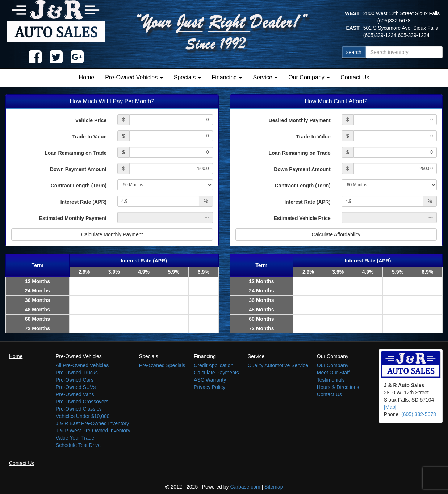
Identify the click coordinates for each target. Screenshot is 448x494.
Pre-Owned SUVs (76, 387)
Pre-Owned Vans (75, 394)
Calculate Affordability (336, 234)
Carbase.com (245, 487)
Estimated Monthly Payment (73, 218)
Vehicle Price (91, 120)
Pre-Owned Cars (75, 380)
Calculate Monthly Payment (112, 234)
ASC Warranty (210, 380)
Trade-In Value (89, 137)
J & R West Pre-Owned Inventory (93, 431)
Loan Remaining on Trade (76, 153)
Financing (227, 77)
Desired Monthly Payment (300, 120)
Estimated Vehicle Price (302, 218)
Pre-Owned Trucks (77, 373)
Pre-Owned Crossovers (82, 402)
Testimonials (331, 380)
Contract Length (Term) (79, 186)
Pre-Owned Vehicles (134, 77)
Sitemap (274, 487)
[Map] (390, 407)
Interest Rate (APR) (84, 202)
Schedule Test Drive (78, 445)
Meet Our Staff (333, 373)
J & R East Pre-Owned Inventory (92, 423)
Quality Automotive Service (278, 365)
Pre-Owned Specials (162, 365)
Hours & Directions (338, 387)
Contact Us (355, 77)
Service (265, 77)
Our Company (309, 77)
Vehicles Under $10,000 (83, 416)
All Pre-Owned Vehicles (82, 365)
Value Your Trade (75, 438)
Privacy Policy (210, 387)
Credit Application (213, 365)
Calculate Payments (216, 373)
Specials (187, 77)
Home (87, 77)
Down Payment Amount (78, 169)
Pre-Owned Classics (79, 409)
